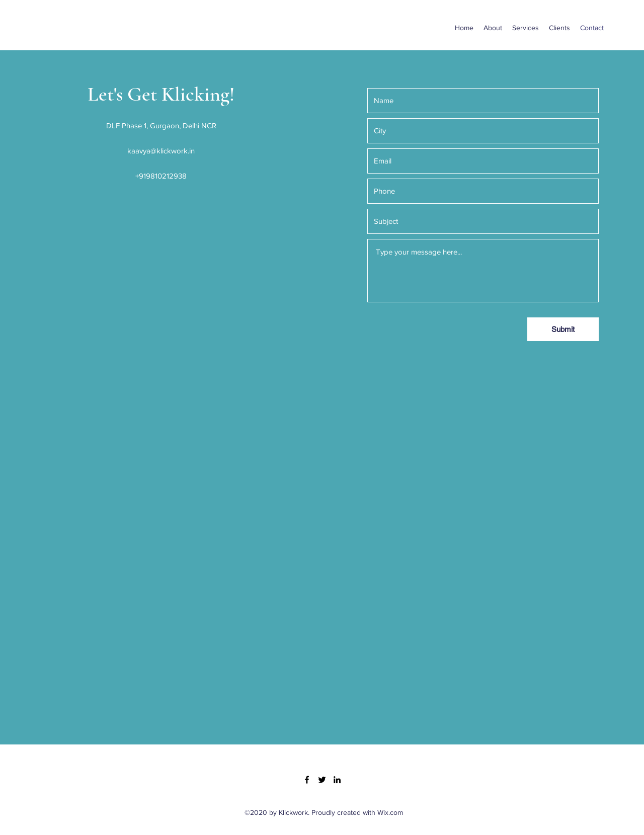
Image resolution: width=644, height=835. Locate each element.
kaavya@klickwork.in (161, 151)
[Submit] (563, 329)
